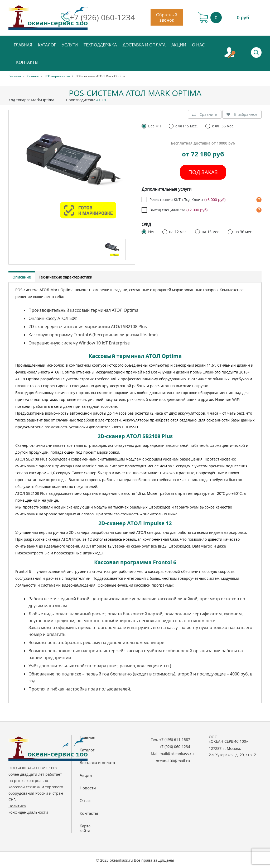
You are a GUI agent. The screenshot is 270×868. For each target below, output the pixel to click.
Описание (22, 277)
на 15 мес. (211, 232)
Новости (88, 788)
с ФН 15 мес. (187, 126)
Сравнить (205, 114)
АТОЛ (101, 100)
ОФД (146, 225)
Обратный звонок (167, 17)
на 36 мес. (244, 232)
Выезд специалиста (179, 210)
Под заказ (203, 172)
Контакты (27, 62)
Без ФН (155, 126)
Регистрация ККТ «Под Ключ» (187, 200)
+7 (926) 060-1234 (102, 17)
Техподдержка (100, 45)
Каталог (47, 45)
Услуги (70, 45)
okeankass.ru (121, 860)
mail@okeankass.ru (177, 754)
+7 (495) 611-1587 (175, 739)
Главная (23, 45)
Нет (151, 232)
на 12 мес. (178, 232)
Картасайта (85, 828)
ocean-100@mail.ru (173, 761)
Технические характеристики (66, 277)
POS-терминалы (57, 76)
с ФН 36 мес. (223, 126)
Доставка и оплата (144, 45)
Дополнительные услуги (167, 189)
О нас (198, 45)
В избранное (242, 114)
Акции (179, 45)
